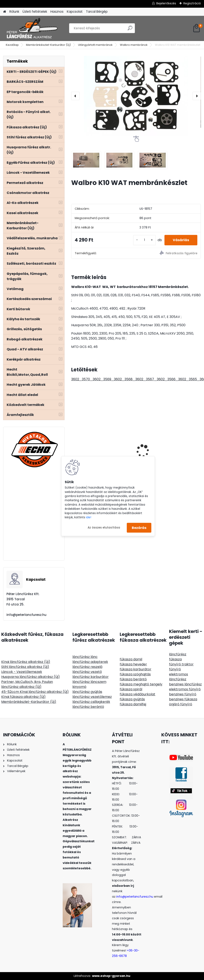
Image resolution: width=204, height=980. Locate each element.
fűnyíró (175, 669)
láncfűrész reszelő (87, 667)
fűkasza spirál (131, 689)
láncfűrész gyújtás (87, 692)
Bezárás (139, 528)
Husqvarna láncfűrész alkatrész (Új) (30, 677)
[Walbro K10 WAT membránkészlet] (136, 96)
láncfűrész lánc (85, 657)
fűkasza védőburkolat (137, 694)
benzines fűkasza (183, 699)
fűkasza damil (131, 659)
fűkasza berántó (133, 679)
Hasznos (57, 12)
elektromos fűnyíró (185, 689)
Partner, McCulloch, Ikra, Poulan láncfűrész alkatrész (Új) (27, 684)
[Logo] (32, 28)
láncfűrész (178, 654)
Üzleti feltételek (35, 12)
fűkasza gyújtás (132, 699)
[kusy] (144, 240)
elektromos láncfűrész (178, 677)
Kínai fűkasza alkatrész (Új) (23, 697)
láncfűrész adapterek (90, 662)
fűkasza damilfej (133, 704)
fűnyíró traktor (181, 664)
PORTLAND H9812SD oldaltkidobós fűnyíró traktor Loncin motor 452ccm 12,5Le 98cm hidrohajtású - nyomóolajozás (180, 448)
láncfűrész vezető (87, 672)
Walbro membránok (134, 45)
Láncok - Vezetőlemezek (22, 672)
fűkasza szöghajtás (135, 674)
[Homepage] (5, 12)
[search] (130, 30)
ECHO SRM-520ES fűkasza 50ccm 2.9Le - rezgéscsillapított (136, 432)
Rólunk (14, 12)
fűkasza (175, 659)
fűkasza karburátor (136, 669)
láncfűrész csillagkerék (91, 702)
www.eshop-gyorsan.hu (111, 976)
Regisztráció (192, 3)
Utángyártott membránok (95, 45)
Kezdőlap (12, 45)
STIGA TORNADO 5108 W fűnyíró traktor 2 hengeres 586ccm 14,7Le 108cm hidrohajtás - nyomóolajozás (91, 442)
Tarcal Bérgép (97, 12)
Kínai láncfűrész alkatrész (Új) (26, 662)
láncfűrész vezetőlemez (92, 697)
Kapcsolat (75, 12)
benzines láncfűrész (185, 684)
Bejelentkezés (166, 3)
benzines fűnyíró (183, 694)
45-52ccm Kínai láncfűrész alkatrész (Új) (35, 692)
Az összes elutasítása (104, 528)
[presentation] (75, 96)
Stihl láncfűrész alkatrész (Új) (25, 667)
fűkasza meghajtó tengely (141, 684)
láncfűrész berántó (88, 707)
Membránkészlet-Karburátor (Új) (48, 45)
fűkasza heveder (133, 664)
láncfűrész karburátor (91, 677)
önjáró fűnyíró (181, 704)
